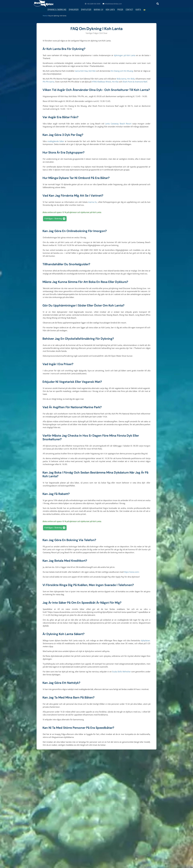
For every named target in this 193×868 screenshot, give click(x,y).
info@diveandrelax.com (112, 4)
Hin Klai (115, 82)
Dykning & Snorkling (57, 10)
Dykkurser (74, 10)
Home (45, 16)
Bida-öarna (121, 79)
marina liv (92, 202)
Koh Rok (92, 71)
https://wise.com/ (131, 572)
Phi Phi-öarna (48, 82)
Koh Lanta (110, 10)
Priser (120, 10)
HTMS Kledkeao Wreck (101, 82)
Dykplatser (86, 10)
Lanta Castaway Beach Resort (118, 124)
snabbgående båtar (56, 141)
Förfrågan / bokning (55, 219)
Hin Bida (131, 79)
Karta (138, 10)
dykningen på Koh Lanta (125, 55)
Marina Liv (99, 10)
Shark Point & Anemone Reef (135, 82)
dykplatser (145, 640)
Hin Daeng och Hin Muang (122, 71)
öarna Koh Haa (81, 71)
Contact (129, 10)
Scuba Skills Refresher (121, 672)
